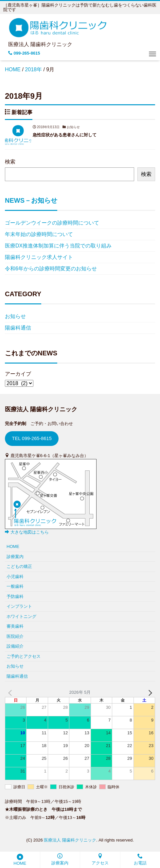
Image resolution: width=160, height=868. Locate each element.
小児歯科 (15, 577)
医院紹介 (15, 636)
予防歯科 (15, 596)
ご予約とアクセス (24, 656)
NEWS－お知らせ (31, 200)
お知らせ (15, 316)
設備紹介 (15, 646)
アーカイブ (18, 374)
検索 (10, 162)
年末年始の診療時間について (39, 234)
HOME (20, 860)
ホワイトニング (21, 616)
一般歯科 (15, 586)
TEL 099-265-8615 (32, 438)
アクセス (100, 859)
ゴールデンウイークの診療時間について (52, 223)
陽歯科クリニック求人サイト (39, 257)
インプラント (19, 606)
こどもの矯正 (19, 566)
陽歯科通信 (18, 328)
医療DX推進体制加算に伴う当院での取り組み (58, 246)
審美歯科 (15, 626)
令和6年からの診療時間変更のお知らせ (51, 269)
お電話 (140, 859)
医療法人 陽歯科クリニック (70, 840)
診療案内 (60, 859)
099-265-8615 (24, 53)
